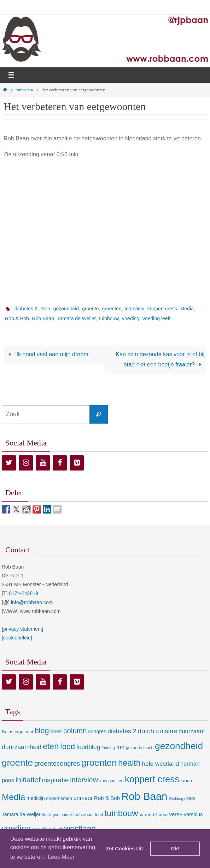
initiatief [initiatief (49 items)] (28, 780)
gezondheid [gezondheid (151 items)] (179, 746)
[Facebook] (60, 463)
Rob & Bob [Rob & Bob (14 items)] (107, 798)
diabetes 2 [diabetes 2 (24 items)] (122, 731)
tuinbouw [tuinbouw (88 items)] (121, 813)
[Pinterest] (77, 463)
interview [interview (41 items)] (84, 780)
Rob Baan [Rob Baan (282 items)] (144, 796)
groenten (112, 309)
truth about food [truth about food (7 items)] (88, 815)
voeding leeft (156, 318)
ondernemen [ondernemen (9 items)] (59, 798)
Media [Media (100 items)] (13, 797)
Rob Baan (43, 318)
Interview (24, 90)
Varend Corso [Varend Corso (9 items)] (153, 815)
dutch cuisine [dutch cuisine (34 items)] (157, 731)
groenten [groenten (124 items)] (99, 763)
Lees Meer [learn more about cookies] (61, 857)
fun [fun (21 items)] (121, 747)
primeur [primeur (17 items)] (83, 798)
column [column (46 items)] (75, 731)
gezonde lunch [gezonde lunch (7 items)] (140, 748)
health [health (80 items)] (129, 763)
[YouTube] (43, 463)
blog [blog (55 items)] (42, 731)
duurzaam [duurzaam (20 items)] (192, 731)
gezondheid (66, 309)
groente (90, 309)
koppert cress (162, 309)
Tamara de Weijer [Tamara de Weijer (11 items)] (21, 814)
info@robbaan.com (32, 602)
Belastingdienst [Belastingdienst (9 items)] (17, 732)
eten (45, 309)
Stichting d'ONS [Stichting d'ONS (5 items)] (182, 799)
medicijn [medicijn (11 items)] (36, 798)
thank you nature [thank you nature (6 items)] (57, 815)
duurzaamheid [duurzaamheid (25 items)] (22, 747)
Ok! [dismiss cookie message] (175, 849)
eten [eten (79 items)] (51, 746)
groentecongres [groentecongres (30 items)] (57, 763)
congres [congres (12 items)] (97, 732)
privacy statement (23, 629)
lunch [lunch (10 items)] (186, 781)
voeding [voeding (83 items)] (16, 828)
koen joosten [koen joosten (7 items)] (111, 781)
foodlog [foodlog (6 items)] (108, 748)
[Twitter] (9, 463)
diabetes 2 (26, 309)
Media (187, 309)
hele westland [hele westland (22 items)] (161, 764)
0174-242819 (24, 593)
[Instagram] (26, 463)
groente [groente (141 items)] (17, 763)
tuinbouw (109, 318)
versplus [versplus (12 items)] (193, 814)
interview (135, 309)
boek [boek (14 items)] (56, 731)
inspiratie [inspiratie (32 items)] (56, 780)
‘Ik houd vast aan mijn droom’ (48, 354)
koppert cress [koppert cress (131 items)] (152, 779)
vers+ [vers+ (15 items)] (176, 814)
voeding (131, 318)
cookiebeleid (17, 638)
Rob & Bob (17, 318)
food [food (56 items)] (68, 746)
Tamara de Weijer (77, 318)
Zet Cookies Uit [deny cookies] (125, 849)
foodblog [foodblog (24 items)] (88, 747)
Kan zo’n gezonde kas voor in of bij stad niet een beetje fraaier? (160, 359)
